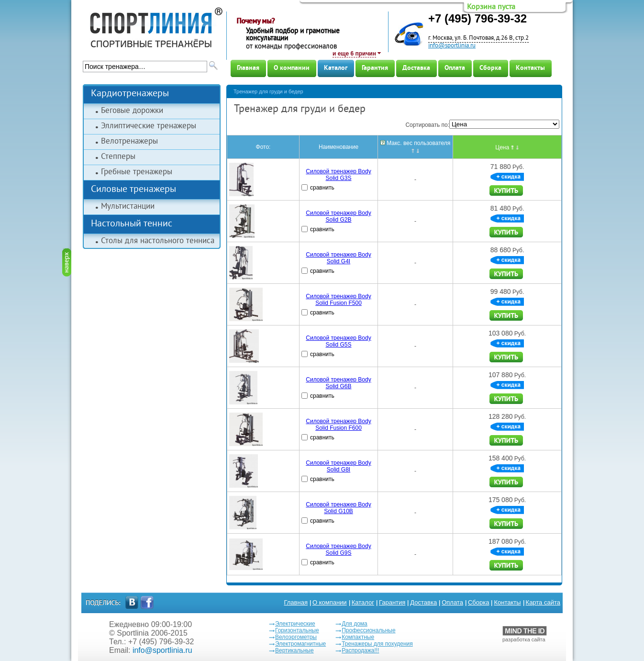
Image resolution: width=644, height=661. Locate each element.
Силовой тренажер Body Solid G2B (338, 216)
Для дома (355, 624)
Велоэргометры (296, 637)
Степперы (118, 157)
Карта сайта (543, 602)
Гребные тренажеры (137, 172)
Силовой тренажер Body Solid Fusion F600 (338, 425)
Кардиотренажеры (130, 94)
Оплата (455, 68)
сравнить (322, 188)
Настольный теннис (132, 224)
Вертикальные (294, 650)
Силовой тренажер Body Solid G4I (338, 258)
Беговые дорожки (132, 111)
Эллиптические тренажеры (149, 126)
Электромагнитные (300, 644)
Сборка (490, 68)
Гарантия (375, 68)
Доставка (416, 68)
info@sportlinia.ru (452, 46)
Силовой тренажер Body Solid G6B (338, 383)
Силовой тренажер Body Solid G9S (338, 549)
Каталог (336, 68)
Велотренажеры (129, 142)
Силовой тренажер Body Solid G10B (338, 508)
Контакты (530, 68)
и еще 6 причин (354, 54)
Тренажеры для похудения (377, 644)
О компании (292, 68)
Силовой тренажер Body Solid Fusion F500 (338, 300)
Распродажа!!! (360, 650)
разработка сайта (525, 634)
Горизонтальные (297, 630)
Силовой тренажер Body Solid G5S (338, 341)
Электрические (295, 624)
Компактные (358, 637)
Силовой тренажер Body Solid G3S (338, 175)
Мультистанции (128, 207)
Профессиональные (368, 630)
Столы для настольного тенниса (158, 241)
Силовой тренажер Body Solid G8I (338, 466)
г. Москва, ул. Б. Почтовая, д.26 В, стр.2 (478, 38)
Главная (248, 68)
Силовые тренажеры (133, 190)
